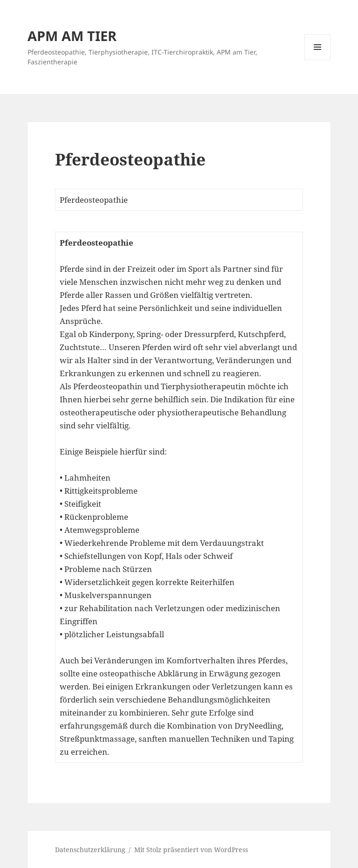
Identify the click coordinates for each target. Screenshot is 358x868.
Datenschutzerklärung (90, 850)
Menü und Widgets (318, 60)
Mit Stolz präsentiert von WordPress (191, 850)
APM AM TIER (72, 36)
